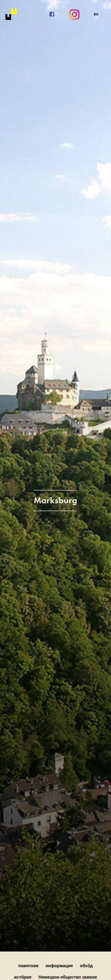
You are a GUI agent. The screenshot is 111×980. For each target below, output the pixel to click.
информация (59, 966)
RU (96, 14)
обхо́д (86, 966)
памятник (28, 966)
